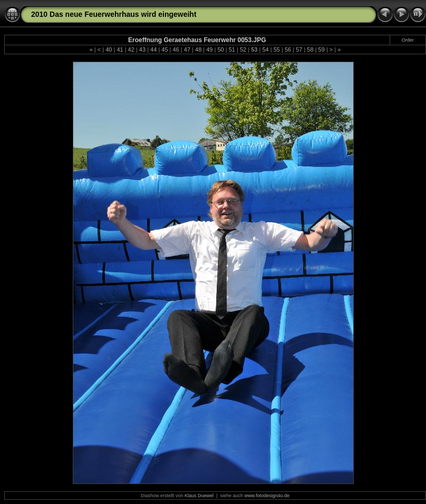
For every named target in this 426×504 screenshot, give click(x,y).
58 (310, 50)
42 (131, 50)
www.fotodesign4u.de (267, 496)
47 (187, 50)
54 (265, 50)
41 (120, 50)
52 (243, 50)
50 (220, 50)
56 (288, 50)
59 (322, 50)
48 (198, 50)
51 (232, 50)
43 (142, 50)
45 (164, 50)
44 (153, 50)
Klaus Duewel (199, 496)
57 (299, 50)
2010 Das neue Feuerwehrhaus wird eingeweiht (114, 14)
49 (209, 50)
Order (408, 40)
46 (176, 50)
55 (277, 50)
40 (109, 50)
